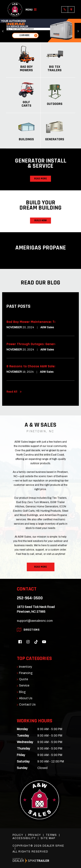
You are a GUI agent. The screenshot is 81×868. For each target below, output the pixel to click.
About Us (26, 698)
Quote (24, 679)
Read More (40, 179)
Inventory (25, 667)
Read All (12, 392)
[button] (3, 31)
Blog (22, 692)
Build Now (40, 220)
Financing (26, 673)
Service (24, 686)
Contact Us (27, 705)
